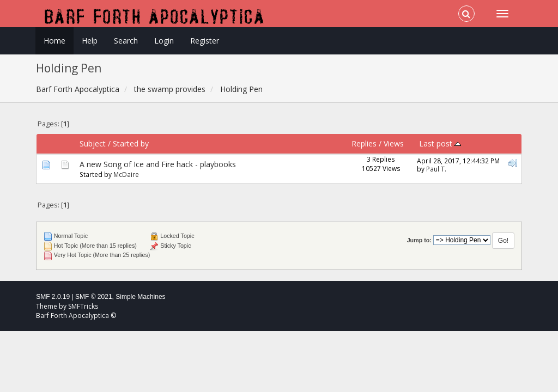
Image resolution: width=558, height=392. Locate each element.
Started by (131, 143)
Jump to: (419, 240)
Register (205, 41)
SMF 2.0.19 (53, 297)
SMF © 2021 (94, 297)
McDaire (126, 174)
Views (394, 143)
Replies (364, 143)
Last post (440, 143)
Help (90, 41)
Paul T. (436, 169)
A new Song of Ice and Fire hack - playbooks (158, 164)
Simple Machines (140, 297)
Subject (93, 143)
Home (54, 41)
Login (164, 41)
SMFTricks (83, 306)
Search (126, 41)
